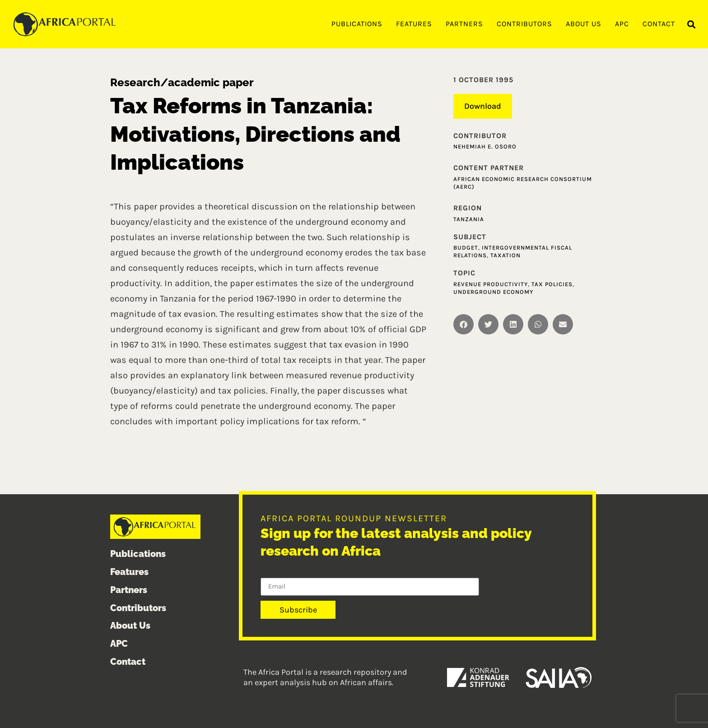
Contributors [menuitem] (524, 24)
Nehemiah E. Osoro (485, 146)
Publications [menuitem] (357, 24)
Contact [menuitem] (659, 24)
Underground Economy (493, 292)
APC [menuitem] (622, 24)
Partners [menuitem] (464, 24)
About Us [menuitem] (584, 24)
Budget (466, 248)
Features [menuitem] (414, 24)
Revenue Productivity (491, 284)
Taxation (505, 255)
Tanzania (469, 219)
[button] (692, 25)
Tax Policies (552, 284)
